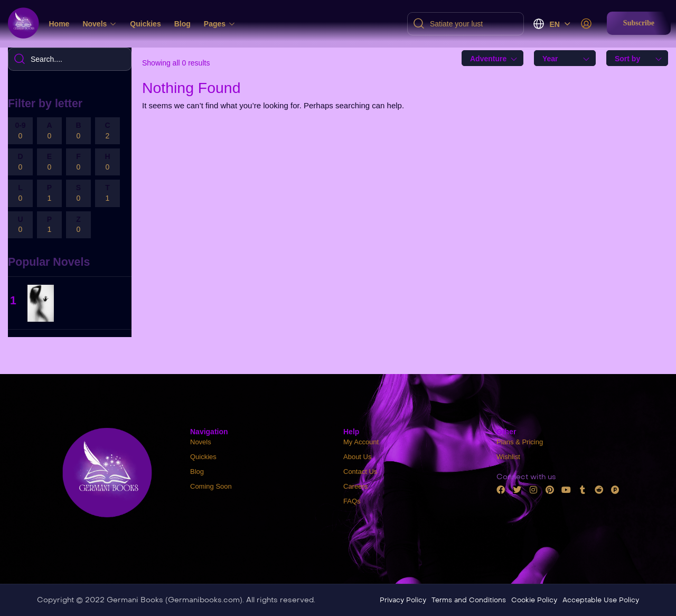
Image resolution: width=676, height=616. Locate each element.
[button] (639, 23)
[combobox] (492, 58)
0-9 (20, 131)
